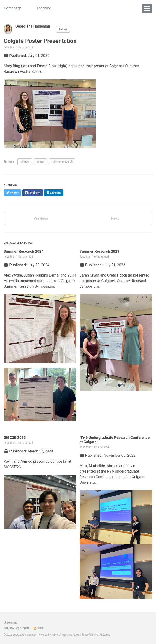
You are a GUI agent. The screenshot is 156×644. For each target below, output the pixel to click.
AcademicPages (70, 635)
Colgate (25, 162)
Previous (41, 218)
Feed (38, 628)
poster (40, 162)
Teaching (44, 8)
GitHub (23, 628)
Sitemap (10, 622)
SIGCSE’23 (12, 467)
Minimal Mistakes (100, 635)
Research (66, 8)
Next (115, 218)
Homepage (13, 8)
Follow (63, 29)
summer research (62, 162)
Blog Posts (90, 8)
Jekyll (55, 635)
